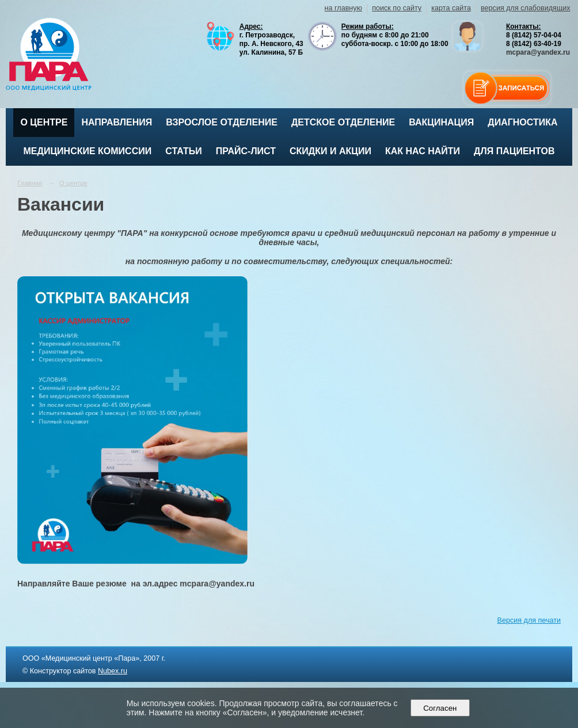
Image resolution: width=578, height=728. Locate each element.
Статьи (183, 151)
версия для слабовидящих (525, 8)
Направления (117, 122)
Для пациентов (514, 151)
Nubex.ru (113, 671)
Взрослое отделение (222, 122)
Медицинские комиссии (88, 151)
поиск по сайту (397, 8)
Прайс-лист (246, 151)
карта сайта (451, 8)
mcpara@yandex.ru (538, 52)
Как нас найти (423, 151)
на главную (343, 8)
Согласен (440, 708)
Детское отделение (343, 122)
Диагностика (522, 122)
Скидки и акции (330, 151)
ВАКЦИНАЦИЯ (441, 122)
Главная (30, 183)
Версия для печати (529, 620)
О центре (44, 122)
